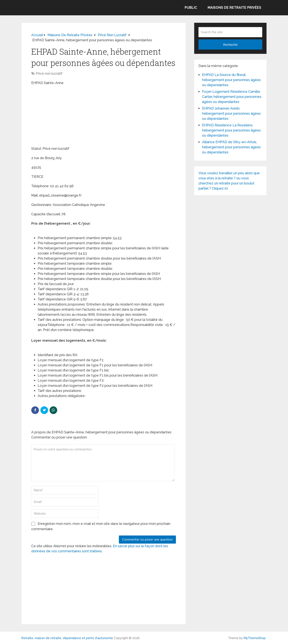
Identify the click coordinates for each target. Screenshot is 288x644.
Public (191, 8)
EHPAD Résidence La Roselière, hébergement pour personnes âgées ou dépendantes (231, 130)
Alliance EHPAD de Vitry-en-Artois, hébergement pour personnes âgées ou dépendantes (231, 147)
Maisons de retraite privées (234, 8)
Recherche (230, 45)
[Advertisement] (63, 116)
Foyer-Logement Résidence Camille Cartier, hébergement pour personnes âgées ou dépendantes (232, 97)
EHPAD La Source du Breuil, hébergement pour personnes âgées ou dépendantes (231, 80)
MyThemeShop (255, 638)
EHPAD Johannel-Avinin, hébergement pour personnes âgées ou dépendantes (231, 114)
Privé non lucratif (49, 74)
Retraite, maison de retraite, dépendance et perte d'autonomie (67, 638)
